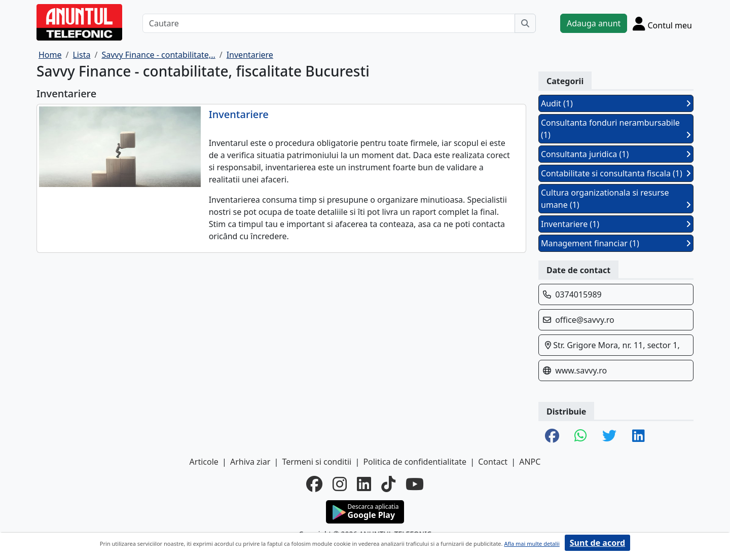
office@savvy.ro (585, 320)
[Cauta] (525, 23)
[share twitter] (609, 436)
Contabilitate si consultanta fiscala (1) (616, 173)
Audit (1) (616, 103)
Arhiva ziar (250, 462)
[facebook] (314, 484)
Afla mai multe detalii (532, 544)
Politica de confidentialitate (415, 462)
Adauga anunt (594, 23)
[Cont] (662, 23)
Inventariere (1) (616, 224)
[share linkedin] (638, 436)
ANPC (530, 462)
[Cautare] (329, 23)
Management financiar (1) (616, 243)
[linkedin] (364, 484)
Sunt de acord (597, 543)
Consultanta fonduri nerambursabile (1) (616, 129)
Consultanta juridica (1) (616, 154)
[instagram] (340, 484)
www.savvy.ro (581, 370)
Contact (493, 462)
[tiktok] (388, 484)
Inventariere (239, 115)
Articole (204, 462)
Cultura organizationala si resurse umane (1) (616, 199)
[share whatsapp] (581, 436)
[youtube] (415, 484)
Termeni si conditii (317, 462)
